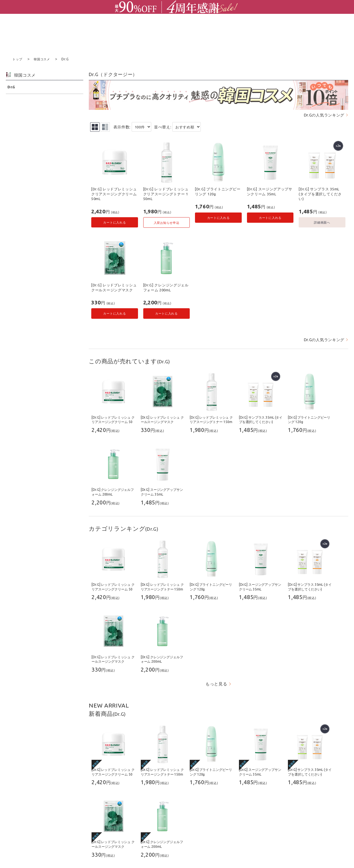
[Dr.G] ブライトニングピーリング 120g (218, 191)
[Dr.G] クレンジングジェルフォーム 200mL (166, 287)
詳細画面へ (322, 222)
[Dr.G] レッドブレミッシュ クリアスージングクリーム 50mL (114, 194)
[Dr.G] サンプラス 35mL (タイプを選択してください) (320, 194)
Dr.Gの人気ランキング (324, 115)
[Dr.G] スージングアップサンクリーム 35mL (270, 191)
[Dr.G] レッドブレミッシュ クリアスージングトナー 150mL (166, 194)
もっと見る (216, 684)
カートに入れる (114, 222)
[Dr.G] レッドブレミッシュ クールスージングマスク (114, 287)
